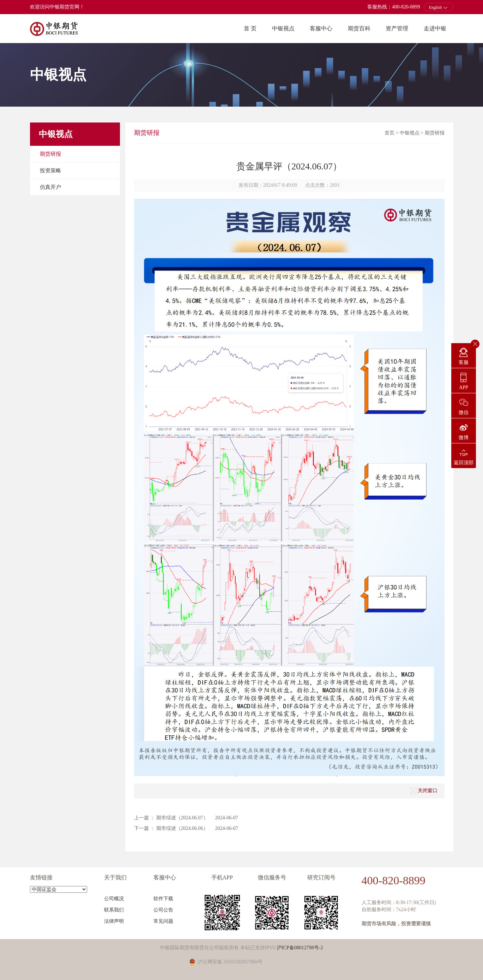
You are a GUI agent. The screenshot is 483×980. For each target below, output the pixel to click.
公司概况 (114, 899)
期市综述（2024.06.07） (182, 818)
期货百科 (359, 28)
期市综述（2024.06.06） (182, 828)
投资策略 (50, 171)
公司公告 (163, 910)
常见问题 (163, 921)
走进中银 (435, 28)
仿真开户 (50, 187)
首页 (390, 133)
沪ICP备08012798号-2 (300, 948)
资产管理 (397, 28)
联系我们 (114, 910)
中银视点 (283, 28)
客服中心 (321, 28)
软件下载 (163, 899)
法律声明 (114, 921)
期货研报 (50, 154)
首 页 (250, 28)
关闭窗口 (424, 791)
